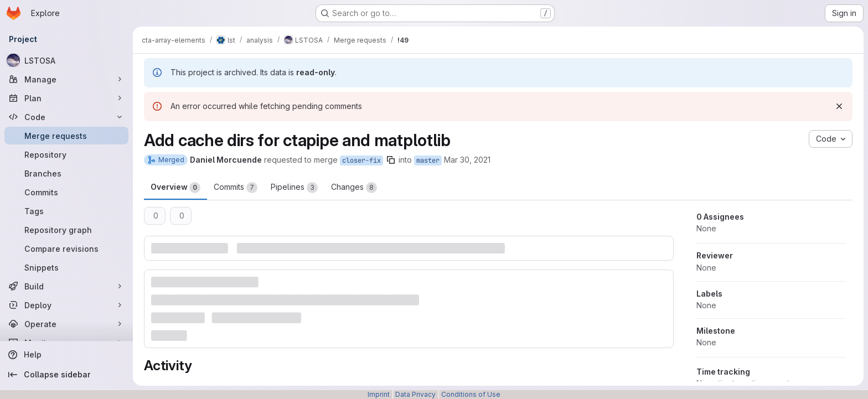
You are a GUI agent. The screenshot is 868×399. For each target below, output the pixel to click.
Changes (354, 188)
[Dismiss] (839, 106)
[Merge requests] (66, 136)
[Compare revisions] (66, 248)
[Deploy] (66, 305)
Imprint (379, 394)
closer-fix (361, 160)
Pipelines (294, 188)
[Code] (66, 117)
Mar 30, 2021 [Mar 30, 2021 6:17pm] (467, 160)
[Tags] (66, 211)
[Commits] (66, 192)
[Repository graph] (66, 230)
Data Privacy (415, 394)
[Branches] (66, 173)
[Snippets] (66, 267)
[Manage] (66, 79)
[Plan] (66, 98)
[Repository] (66, 154)
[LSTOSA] (66, 60)
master (428, 160)
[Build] (66, 286)
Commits (236, 188)
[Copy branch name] (391, 160)
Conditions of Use (471, 394)
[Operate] (66, 324)
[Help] (66, 355)
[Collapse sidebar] (66, 375)
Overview (175, 188)
